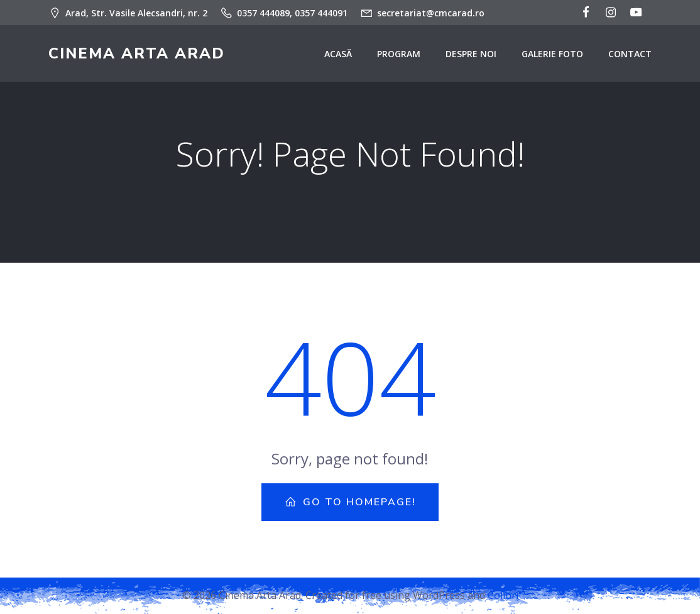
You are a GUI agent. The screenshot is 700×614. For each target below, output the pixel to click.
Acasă (338, 54)
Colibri (503, 595)
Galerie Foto (552, 54)
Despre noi (471, 54)
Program (399, 54)
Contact (630, 54)
